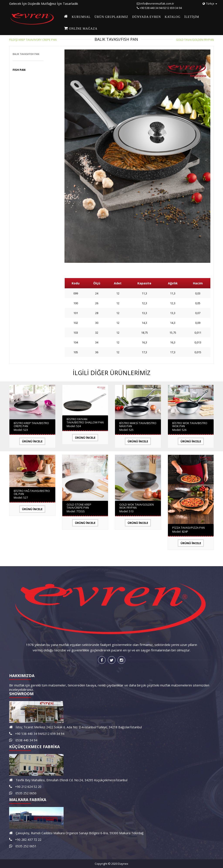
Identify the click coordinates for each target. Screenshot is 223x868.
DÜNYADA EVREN (147, 17)
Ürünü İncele (32, 441)
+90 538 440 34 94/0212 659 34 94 (161, 8)
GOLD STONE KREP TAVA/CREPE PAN (79, 506)
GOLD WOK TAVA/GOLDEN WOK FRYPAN (137, 506)
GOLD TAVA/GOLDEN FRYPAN (195, 40)
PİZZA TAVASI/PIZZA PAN (188, 528)
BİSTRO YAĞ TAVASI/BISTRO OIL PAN (32, 492)
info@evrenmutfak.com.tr (157, 3)
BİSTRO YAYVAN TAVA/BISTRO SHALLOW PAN (85, 421)
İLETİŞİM (192, 17)
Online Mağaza (83, 29)
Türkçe (210, 4)
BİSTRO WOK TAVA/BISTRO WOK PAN (190, 425)
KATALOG (173, 17)
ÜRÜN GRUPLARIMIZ (111, 17)
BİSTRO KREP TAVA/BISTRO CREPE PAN (31, 425)
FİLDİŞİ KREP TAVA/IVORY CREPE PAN (33, 40)
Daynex (123, 864)
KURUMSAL (81, 17)
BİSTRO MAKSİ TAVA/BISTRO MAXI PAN (138, 425)
